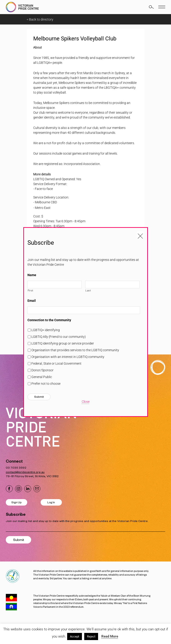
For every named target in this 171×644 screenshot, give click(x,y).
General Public (42, 377)
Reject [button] (91, 636)
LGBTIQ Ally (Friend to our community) (59, 337)
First (31, 290)
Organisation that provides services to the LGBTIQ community (75, 350)
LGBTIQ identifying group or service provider (63, 343)
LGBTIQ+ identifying (46, 330)
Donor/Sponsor (42, 370)
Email (32, 301)
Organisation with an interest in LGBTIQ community (68, 357)
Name (32, 275)
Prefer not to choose (46, 384)
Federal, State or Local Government (56, 363)
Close (86, 402)
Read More (110, 636)
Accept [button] (75, 636)
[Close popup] (140, 235)
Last (88, 290)
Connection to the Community (49, 320)
